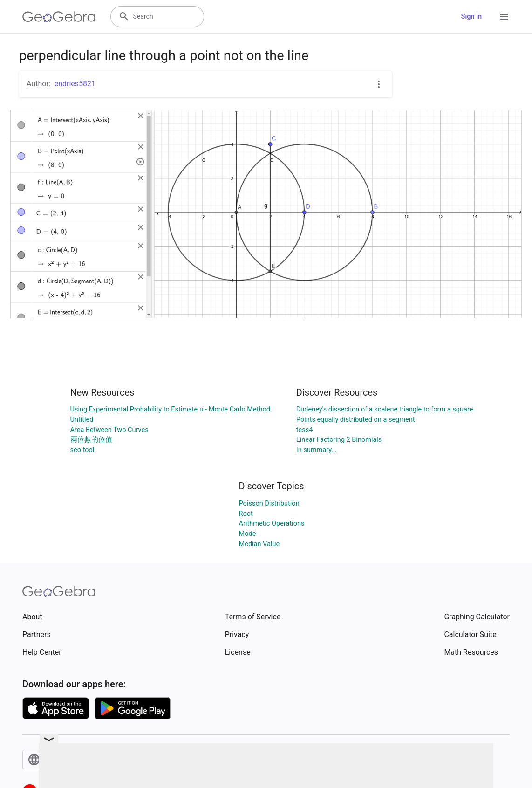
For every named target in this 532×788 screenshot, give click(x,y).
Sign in (471, 17)
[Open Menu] (504, 17)
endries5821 (75, 84)
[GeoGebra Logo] (59, 17)
